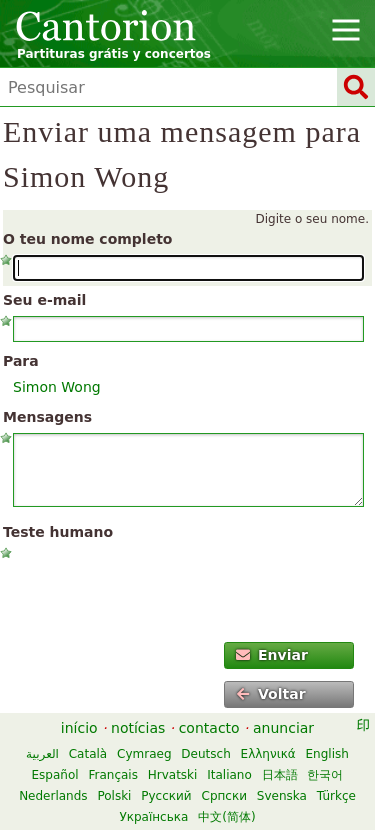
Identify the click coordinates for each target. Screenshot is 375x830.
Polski (114, 796)
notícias (138, 728)
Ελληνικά (268, 754)
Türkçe (336, 796)
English (327, 754)
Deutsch (205, 754)
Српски (225, 796)
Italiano (229, 775)
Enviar (272, 655)
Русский (166, 796)
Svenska (282, 796)
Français (112, 775)
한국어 (325, 775)
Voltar (271, 694)
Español (55, 775)
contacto (209, 728)
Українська (153, 817)
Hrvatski (173, 775)
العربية (42, 754)
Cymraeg (144, 754)
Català (88, 754)
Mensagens (47, 417)
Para (21, 361)
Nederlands (53, 796)
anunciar (283, 728)
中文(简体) (226, 817)
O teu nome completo (87, 239)
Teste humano (58, 532)
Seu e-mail (44, 300)
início (79, 728)
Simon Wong (57, 387)
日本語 (280, 775)
